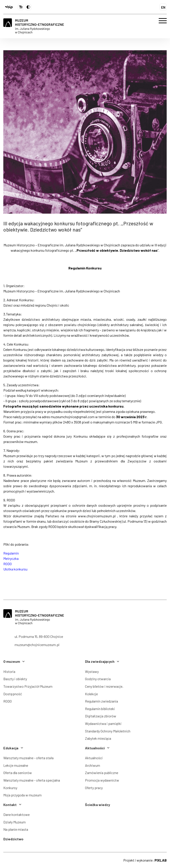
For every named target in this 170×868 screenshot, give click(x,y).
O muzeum (14, 661)
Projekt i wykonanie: (145, 860)
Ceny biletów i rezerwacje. (104, 688)
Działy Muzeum (14, 824)
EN (163, 7)
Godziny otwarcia (98, 681)
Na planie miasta (16, 831)
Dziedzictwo (13, 839)
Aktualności (97, 748)
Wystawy (92, 673)
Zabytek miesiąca (98, 740)
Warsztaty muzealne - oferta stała (28, 760)
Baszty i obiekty (15, 681)
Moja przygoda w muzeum (22, 797)
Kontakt (12, 805)
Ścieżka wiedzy (98, 805)
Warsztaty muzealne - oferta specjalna (32, 782)
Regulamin (11, 553)
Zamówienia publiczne (102, 774)
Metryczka (11, 558)
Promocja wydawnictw (102, 782)
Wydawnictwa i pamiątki (103, 725)
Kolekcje (91, 695)
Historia (9, 673)
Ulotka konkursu (15, 569)
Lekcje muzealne (16, 767)
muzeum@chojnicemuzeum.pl (37, 649)
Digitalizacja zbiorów (101, 718)
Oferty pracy (94, 789)
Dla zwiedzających (102, 661)
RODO (8, 564)
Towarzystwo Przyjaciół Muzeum (28, 688)
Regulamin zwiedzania (101, 703)
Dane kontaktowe (16, 816)
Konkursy (10, 789)
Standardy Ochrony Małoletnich (108, 733)
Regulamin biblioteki (100, 710)
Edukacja (13, 748)
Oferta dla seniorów (18, 774)
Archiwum (93, 767)
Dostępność (13, 695)
